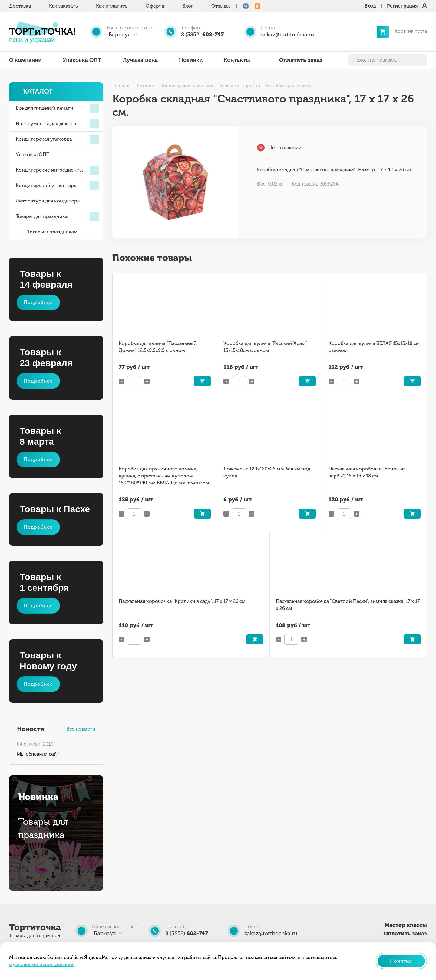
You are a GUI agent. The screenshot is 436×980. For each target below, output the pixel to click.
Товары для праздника (57, 216)
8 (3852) (202, 35)
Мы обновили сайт (38, 754)
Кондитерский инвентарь (57, 186)
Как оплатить (112, 6)
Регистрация (402, 6)
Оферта (155, 6)
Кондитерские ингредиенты (57, 170)
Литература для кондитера (48, 201)
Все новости (81, 729)
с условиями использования (42, 964)
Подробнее (38, 302)
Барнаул (120, 35)
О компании (25, 60)
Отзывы (221, 6)
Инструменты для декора (57, 124)
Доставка (20, 6)
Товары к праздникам (47, 232)
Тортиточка (35, 927)
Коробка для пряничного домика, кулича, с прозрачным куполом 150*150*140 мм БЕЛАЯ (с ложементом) (165, 476)
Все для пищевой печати (57, 108)
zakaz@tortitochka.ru (287, 35)
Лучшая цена (140, 60)
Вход (370, 6)
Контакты (237, 60)
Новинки (191, 60)
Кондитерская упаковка (57, 139)
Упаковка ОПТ (82, 60)
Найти (421, 60)
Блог (188, 6)
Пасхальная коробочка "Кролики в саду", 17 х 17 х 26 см (182, 601)
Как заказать (63, 6)
